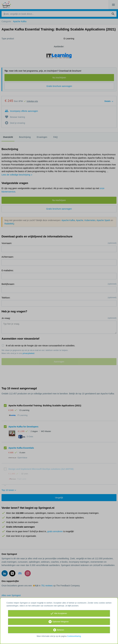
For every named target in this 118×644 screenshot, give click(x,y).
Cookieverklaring (74, 636)
